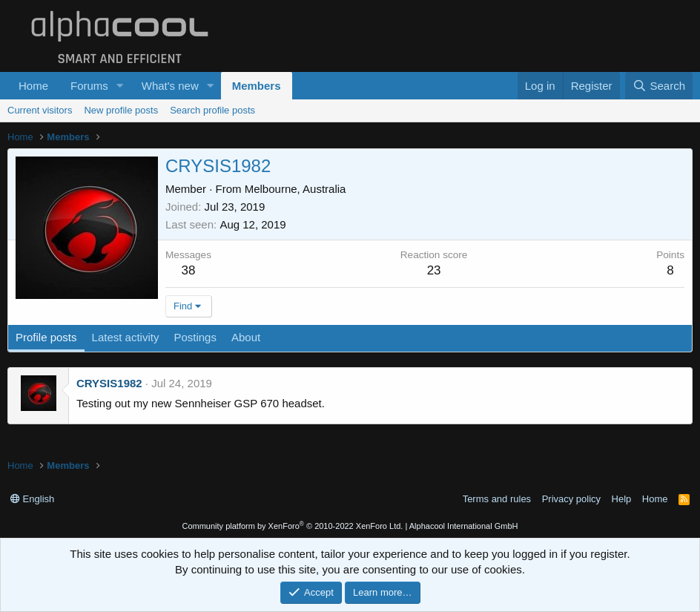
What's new (170, 86)
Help (622, 499)
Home (33, 86)
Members (257, 86)
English (32, 499)
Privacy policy (571, 499)
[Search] (659, 86)
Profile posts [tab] (46, 337)
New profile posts (121, 110)
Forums (89, 86)
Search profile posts (212, 110)
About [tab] (246, 337)
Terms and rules (497, 499)
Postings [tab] (195, 337)
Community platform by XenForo (292, 526)
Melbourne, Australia (295, 189)
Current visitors (40, 110)
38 (189, 270)
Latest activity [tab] (126, 337)
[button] (120, 86)
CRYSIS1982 (109, 383)
